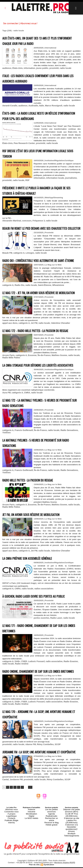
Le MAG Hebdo (32, 853)
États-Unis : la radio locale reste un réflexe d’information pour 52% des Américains (37, 118)
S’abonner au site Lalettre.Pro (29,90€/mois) (72, 855)
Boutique (71, 863)
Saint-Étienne (41, 297)
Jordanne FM (15, 816)
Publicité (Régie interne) (12, 855)
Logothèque (11, 851)
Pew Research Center (23, 145)
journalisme (37, 183)
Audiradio (31, 108)
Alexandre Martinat (11, 223)
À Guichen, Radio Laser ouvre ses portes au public (41, 621)
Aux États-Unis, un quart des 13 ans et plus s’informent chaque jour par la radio (36, 41)
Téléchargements (71, 865)
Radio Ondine (15, 688)
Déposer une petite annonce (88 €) (71, 847)
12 (29, 824)
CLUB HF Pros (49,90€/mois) (71, 850)
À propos (11, 849)
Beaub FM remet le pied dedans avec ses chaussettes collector (33, 233)
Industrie (32, 848)
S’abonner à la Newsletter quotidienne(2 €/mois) (72, 860)
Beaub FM (7, 260)
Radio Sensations (64, 457)
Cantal (5, 816)
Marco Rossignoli (50, 108)
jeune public (39, 71)
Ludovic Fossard (34, 686)
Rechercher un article (52, 849)
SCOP (53, 776)
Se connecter (11, 23)
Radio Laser (54, 643)
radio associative (50, 686)
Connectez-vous (12, 848)
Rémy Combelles (42, 776)
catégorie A (18, 260)
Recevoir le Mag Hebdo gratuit (52, 852)
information (27, 71)
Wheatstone (54, 297)
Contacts (12, 853)
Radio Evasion (66, 686)
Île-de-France (41, 377)
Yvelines (6, 459)
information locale (22, 183)
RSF (66, 183)
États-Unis (16, 71)
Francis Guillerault (22, 457)
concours (25, 223)
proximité (50, 71)
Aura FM (6, 420)
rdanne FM (28, 776)
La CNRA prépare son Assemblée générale (34, 583)
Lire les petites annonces (51, 846)
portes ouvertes (41, 643)
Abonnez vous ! (29, 23)
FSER (23, 686)
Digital (31, 851)
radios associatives (41, 614)
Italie (39, 108)
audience (6, 71)
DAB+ (16, 686)
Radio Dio (18, 297)
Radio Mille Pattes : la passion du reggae (34, 506)
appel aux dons (9, 340)
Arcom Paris (8, 377)
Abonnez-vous (11, 846)
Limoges (28, 260)
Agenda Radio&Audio (52, 848)
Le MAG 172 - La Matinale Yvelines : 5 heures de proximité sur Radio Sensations (38, 430)
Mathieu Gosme (55, 377)
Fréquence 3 (36, 223)
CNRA (25, 420)
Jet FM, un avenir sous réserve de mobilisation (39, 540)
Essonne (30, 377)
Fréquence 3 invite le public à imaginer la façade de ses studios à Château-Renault (41, 192)
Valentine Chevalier (56, 340)
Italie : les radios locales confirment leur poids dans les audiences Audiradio (40, 81)
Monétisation (32, 849)
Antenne (31, 846)
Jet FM (32, 340)
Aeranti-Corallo (9, 108)
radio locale (61, 71)
